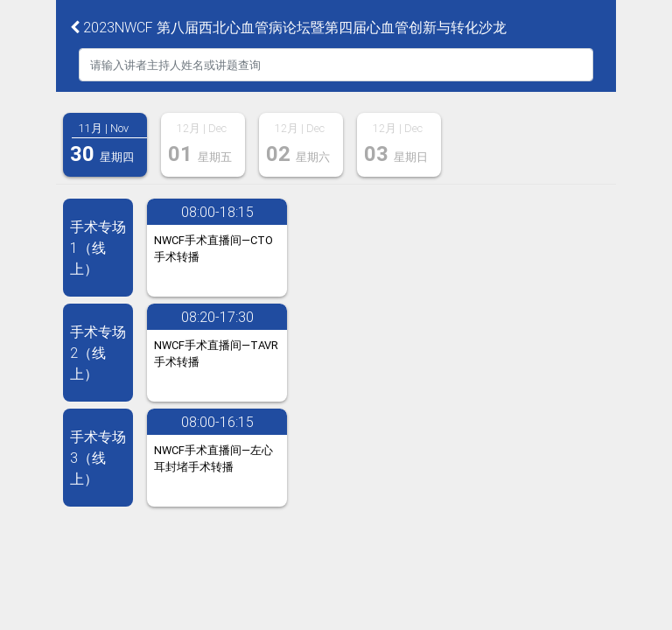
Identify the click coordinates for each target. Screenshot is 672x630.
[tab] (105, 144)
